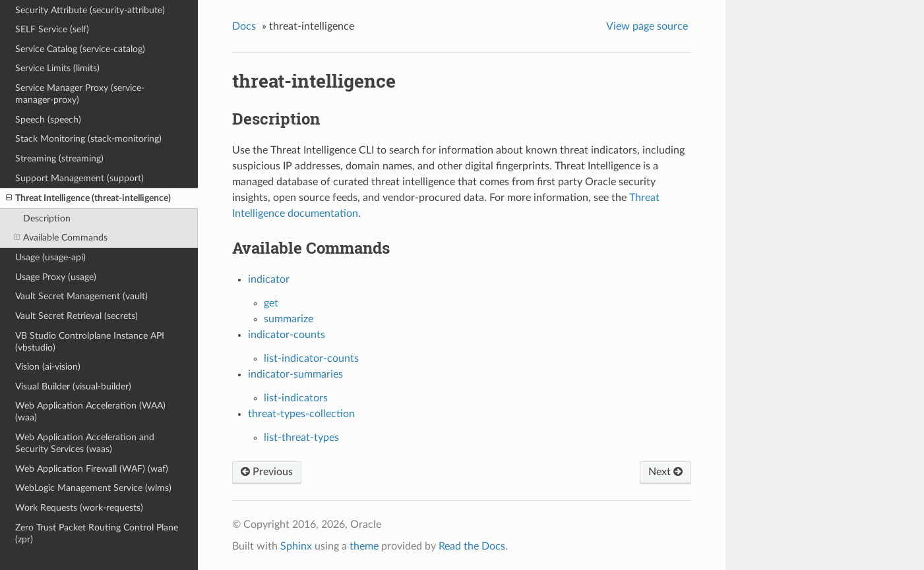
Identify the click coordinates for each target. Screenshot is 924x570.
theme (364, 546)
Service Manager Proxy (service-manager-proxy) (80, 94)
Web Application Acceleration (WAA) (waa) (90, 412)
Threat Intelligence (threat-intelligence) (88, 198)
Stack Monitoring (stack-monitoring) (88, 139)
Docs (244, 26)
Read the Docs (472, 546)
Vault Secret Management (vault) (81, 296)
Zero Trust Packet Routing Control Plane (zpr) (97, 533)
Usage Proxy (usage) (56, 277)
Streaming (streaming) (59, 158)
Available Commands (61, 238)
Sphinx (296, 546)
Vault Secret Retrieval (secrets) (77, 316)
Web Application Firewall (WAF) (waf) (92, 469)
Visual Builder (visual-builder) (73, 386)
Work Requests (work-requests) (79, 508)
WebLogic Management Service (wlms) (93, 488)
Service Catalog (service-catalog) (80, 49)
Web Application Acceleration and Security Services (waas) (85, 443)
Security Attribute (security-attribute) (90, 10)
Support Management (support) (79, 178)
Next (665, 472)
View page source (647, 26)
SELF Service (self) (52, 29)
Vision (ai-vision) (48, 367)
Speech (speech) (48, 120)
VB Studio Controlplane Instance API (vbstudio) (90, 342)
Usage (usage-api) (50, 257)
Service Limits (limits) (57, 68)
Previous (267, 472)
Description (47, 218)
